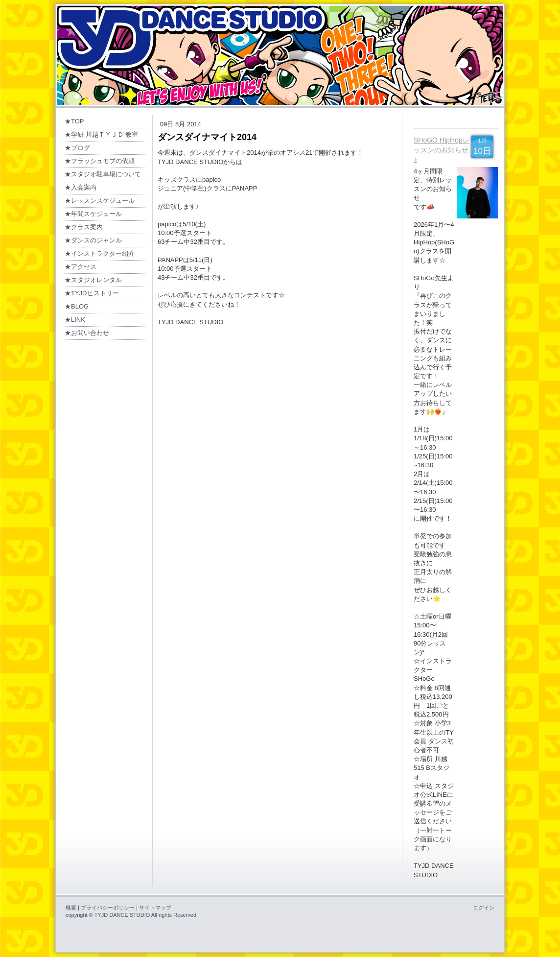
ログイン (484, 908)
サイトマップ (155, 908)
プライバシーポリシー (108, 908)
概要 (71, 908)
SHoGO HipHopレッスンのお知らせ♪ (442, 150)
